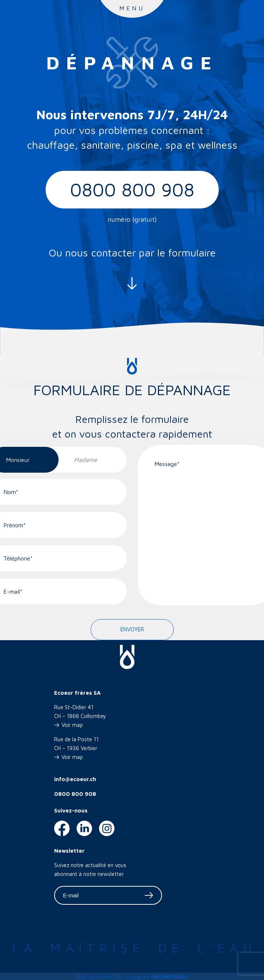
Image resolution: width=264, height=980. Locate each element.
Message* (167, 464)
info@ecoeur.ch (75, 779)
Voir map (72, 725)
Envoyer (132, 629)
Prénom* (15, 525)
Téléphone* (18, 558)
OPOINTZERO (169, 977)
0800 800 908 (132, 189)
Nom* (11, 492)
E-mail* (13, 591)
